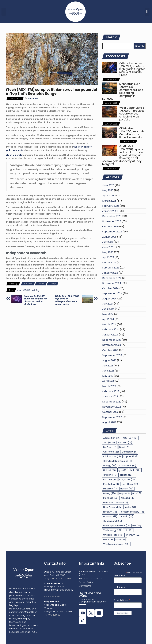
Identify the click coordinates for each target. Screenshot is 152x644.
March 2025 (109, 263)
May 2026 (108, 190)
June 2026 (108, 185)
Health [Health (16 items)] (126, 475)
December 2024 (112, 278)
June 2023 (108, 371)
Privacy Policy (86, 582)
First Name (119, 575)
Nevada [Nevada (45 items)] (128, 498)
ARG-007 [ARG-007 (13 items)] (130, 438)
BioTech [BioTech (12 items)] (110, 447)
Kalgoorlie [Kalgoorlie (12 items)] (127, 479)
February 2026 (111, 206)
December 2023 (112, 340)
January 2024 (110, 335)
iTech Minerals (14, 155)
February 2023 (111, 391)
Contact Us (85, 586)
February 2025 (111, 268)
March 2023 (109, 386)
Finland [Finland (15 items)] (110, 470)
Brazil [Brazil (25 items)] (125, 447)
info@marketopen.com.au (58, 578)
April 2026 (108, 196)
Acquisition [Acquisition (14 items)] (112, 438)
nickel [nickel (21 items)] (131, 507)
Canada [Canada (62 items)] (129, 452)
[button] (4, 12)
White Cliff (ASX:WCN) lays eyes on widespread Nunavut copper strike (67, 300)
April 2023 (108, 381)
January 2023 (110, 396)
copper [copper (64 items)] (130, 456)
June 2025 (108, 247)
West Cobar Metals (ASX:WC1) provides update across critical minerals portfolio (132, 114)
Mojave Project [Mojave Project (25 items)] (130, 493)
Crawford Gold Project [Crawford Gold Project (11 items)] (118, 461)
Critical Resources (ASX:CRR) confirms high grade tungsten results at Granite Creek (132, 69)
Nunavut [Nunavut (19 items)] (110, 516)
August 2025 (109, 237)
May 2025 (108, 252)
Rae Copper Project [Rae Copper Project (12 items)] (117, 526)
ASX (19, 290)
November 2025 (112, 221)
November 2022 (112, 407)
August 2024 (109, 299)
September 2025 (112, 232)
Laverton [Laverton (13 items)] (111, 489)
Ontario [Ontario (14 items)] (127, 516)
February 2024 (111, 329)
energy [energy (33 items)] (110, 466)
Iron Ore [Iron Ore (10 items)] (110, 479)
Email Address (122, 600)
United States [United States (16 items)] (113, 535)
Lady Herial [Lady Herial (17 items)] (130, 484)
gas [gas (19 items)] (123, 470)
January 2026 (110, 211)
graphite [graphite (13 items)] (110, 475)
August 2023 (109, 360)
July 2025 (108, 242)
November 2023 (112, 345)
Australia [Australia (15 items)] (125, 442)
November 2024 (112, 283)
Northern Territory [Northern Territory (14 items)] (132, 512)
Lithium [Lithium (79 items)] (127, 489)
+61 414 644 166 (52, 597)
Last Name (119, 587)
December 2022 (112, 402)
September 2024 (112, 293)
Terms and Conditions (91, 578)
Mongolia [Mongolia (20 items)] (111, 498)
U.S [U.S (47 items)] (128, 530)
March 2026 (109, 201)
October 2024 (111, 288)
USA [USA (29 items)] (108, 539)
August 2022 (109, 422)
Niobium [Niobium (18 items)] (110, 512)
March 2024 (109, 324)
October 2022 (110, 412)
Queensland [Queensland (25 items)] (113, 521)
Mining (53, 284)
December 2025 (112, 216)
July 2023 (108, 366)
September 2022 (112, 417)
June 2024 (108, 309)
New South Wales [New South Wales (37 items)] (116, 502)
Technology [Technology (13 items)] (112, 530)
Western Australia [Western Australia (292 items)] (116, 544)
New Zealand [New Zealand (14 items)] (113, 507)
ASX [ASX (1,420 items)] (109, 442)
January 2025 (110, 273)
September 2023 (112, 355)
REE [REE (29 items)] (137, 526)
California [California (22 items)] (111, 452)
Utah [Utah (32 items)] (121, 539)
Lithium (41, 284)
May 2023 (108, 376)
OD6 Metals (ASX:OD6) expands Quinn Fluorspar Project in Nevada (132, 133)
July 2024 (108, 304)
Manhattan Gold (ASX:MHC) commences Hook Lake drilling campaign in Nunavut (123, 91)
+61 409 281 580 (52, 615)
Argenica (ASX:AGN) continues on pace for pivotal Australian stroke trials (35, 300)
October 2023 (110, 350)
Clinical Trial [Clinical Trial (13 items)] (112, 456)
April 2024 (108, 319)
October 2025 (110, 227)
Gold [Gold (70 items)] (135, 470)
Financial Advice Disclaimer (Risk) (93, 573)
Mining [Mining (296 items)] (110, 493)
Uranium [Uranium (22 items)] (133, 535)
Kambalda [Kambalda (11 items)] (111, 484)
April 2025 (108, 257)
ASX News (28, 284)
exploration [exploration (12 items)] (128, 466)
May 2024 (108, 314)
